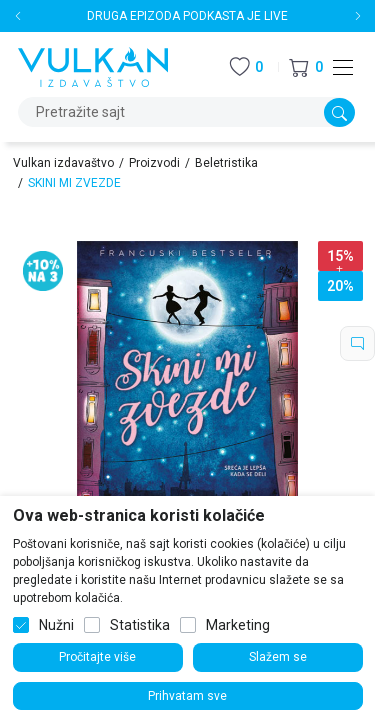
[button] (306, 67)
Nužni (56, 625)
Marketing (238, 625)
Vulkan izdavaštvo (63, 163)
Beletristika (226, 163)
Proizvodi (154, 163)
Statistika (140, 625)
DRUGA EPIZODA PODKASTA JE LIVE (187, 16)
